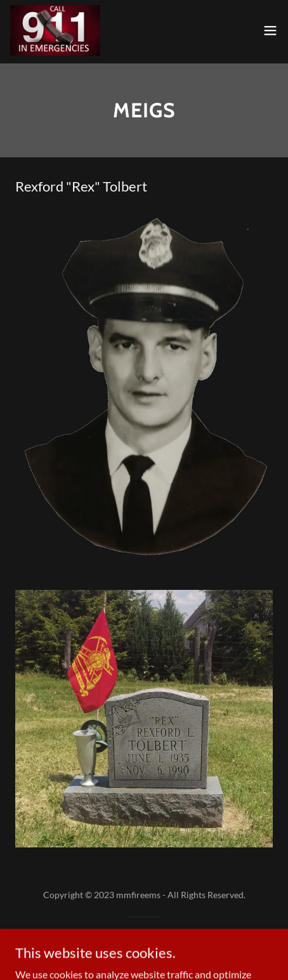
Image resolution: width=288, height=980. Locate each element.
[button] (270, 30)
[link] (55, 30)
